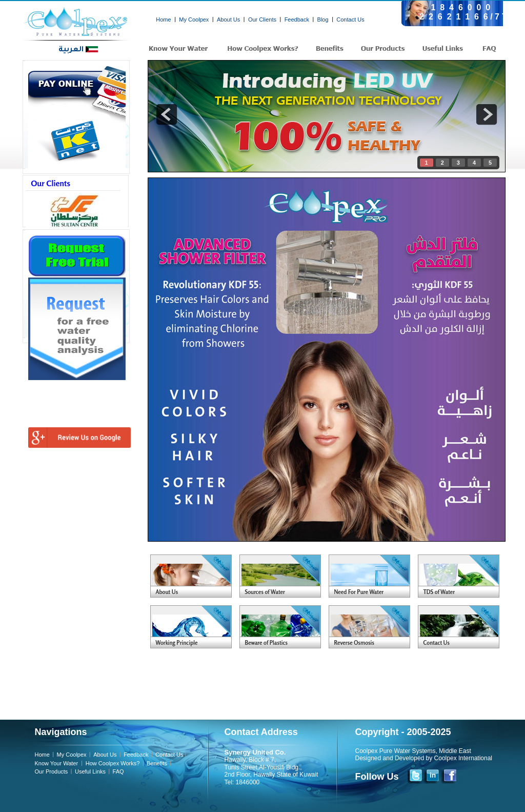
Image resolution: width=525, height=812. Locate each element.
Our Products (52, 771)
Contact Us (350, 19)
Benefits (157, 763)
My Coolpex (194, 19)
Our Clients (262, 19)
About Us (228, 19)
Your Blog (195, 577)
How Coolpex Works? (112, 763)
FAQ (118, 771)
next (487, 114)
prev (167, 114)
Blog (323, 19)
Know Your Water (57, 763)
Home (163, 19)
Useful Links (90, 771)
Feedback (297, 19)
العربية (78, 50)
